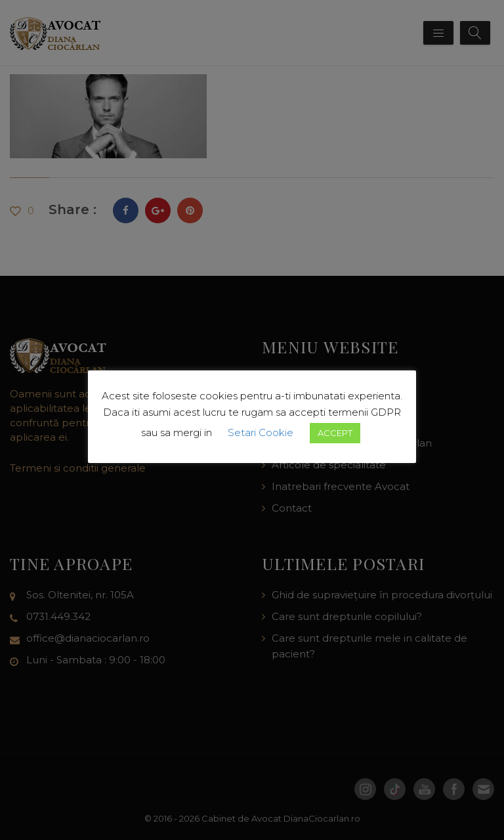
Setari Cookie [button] (261, 432)
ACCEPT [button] (335, 433)
